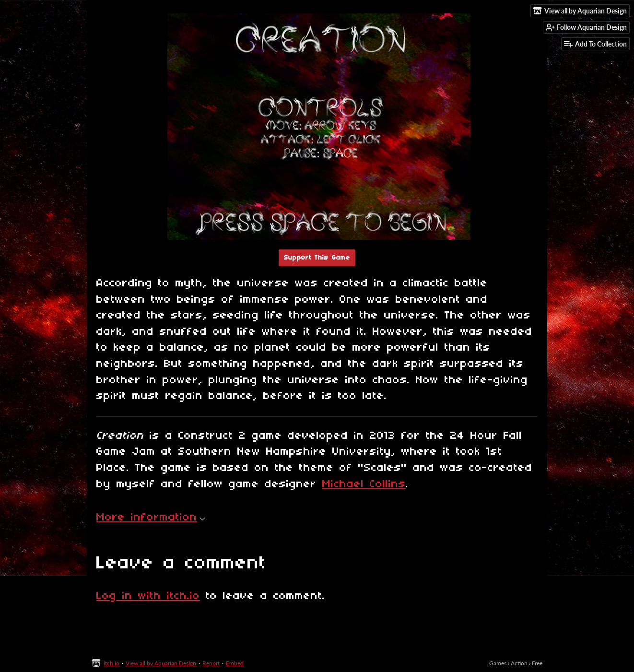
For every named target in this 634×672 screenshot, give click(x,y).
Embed (235, 663)
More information (151, 518)
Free (537, 663)
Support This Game (317, 258)
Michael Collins (364, 484)
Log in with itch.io (148, 596)
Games (498, 663)
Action (519, 663)
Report (211, 663)
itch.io (112, 663)
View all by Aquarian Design (161, 663)
